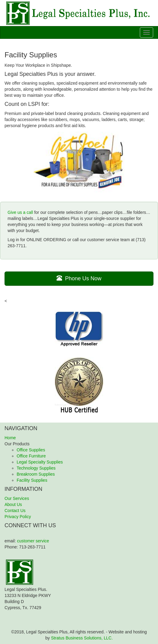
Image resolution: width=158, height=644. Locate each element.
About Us (13, 504)
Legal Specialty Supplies (40, 462)
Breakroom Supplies (36, 474)
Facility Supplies (32, 480)
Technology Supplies (36, 468)
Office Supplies (31, 450)
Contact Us (15, 511)
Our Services (17, 498)
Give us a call (20, 212)
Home (10, 438)
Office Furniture (31, 456)
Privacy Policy (18, 517)
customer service (33, 541)
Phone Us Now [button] (79, 278)
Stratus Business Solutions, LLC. (82, 638)
